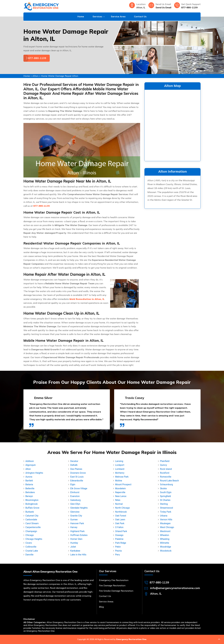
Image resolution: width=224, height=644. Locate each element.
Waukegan (165, 523)
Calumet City (32, 516)
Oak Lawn (120, 520)
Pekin (118, 547)
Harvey (74, 527)
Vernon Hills (166, 520)
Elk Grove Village (79, 488)
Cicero (29, 543)
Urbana (164, 516)
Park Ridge (121, 543)
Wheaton (164, 535)
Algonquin (31, 465)
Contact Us (140, 16)
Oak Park (120, 523)
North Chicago (122, 508)
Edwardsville (77, 481)
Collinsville (31, 547)
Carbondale (31, 520)
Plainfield (165, 461)
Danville (29, 555)
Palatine (119, 539)
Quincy (163, 465)
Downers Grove (78, 473)
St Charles (165, 500)
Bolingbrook (31, 504)
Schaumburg (166, 484)
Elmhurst (75, 492)
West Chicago (167, 527)
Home (81, 16)
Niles (118, 500)
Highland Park (77, 531)
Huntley (74, 543)
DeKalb (74, 465)
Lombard (120, 469)
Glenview (75, 512)
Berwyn (29, 496)
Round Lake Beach (169, 481)
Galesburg (75, 500)
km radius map (172, 125)
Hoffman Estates (79, 535)
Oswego (119, 535)
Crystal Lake (32, 551)
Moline (119, 481)
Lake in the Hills (78, 555)
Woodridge (165, 547)
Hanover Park (77, 523)
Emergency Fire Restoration (114, 580)
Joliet (73, 547)
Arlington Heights (34, 473)
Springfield (165, 496)
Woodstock (166, 551)
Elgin (73, 484)
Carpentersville (33, 527)
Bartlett (29, 481)
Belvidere (30, 492)
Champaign (31, 531)
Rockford (165, 473)
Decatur (74, 461)
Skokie (163, 488)
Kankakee (75, 551)
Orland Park (121, 531)
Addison (30, 461)
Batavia (29, 484)
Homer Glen (76, 539)
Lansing (119, 461)
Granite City (76, 516)
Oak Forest (121, 516)
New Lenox (121, 496)
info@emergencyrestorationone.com (175, 588)
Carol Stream (32, 523)
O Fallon (119, 527)
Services (97, 16)
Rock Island (166, 469)
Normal (119, 504)
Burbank (30, 512)
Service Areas (106, 601)
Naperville (120, 492)
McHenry (120, 473)
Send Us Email (163, 7)
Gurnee (74, 520)
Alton (35, 76)
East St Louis (77, 477)
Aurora (29, 477)
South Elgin (166, 492)
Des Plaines (76, 469)
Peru (117, 555)
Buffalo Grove (32, 508)
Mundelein (120, 488)
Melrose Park (122, 477)
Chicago (30, 535)
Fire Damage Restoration (112, 585)
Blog (101, 607)
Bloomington (32, 500)
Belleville (30, 488)
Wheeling (165, 539)
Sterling (164, 504)
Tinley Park (166, 512)
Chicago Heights (34, 539)
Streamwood (166, 508)
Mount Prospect (123, 484)
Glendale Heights (79, 508)
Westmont (165, 531)
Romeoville (166, 477)
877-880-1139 (189, 7)
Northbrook (121, 512)
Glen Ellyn (75, 504)
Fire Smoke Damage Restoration (116, 591)
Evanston (75, 496)
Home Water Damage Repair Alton (60, 76)
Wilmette (164, 543)
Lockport (120, 465)
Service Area (118, 16)
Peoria (118, 551)
